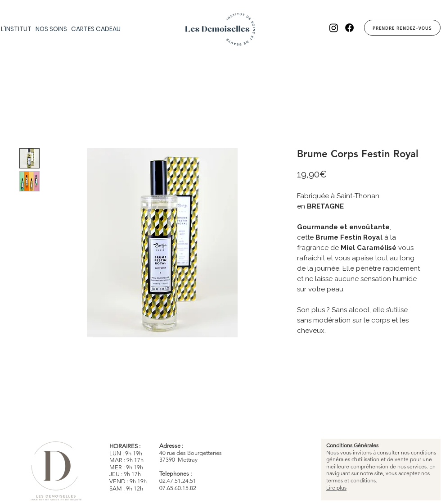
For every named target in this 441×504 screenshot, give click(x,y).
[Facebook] (349, 28)
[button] (52, 30)
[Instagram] (334, 28)
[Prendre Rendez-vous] (402, 28)
